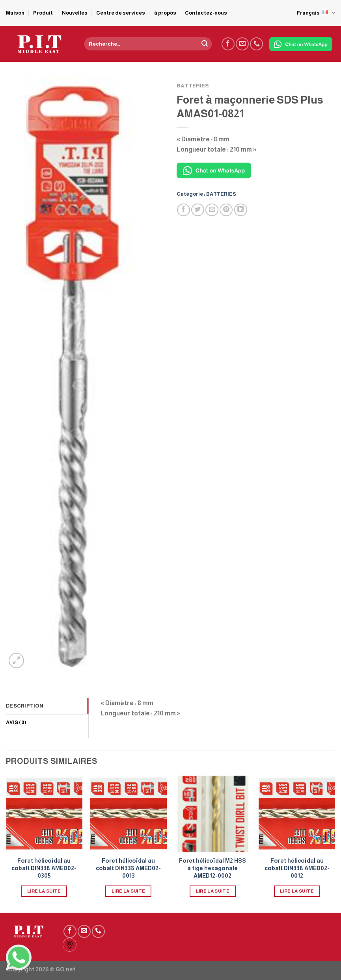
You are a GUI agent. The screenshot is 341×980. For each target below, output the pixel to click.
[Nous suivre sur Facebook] (228, 44)
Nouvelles (75, 13)
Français (316, 13)
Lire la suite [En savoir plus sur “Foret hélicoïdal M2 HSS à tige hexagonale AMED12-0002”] (213, 891)
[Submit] (205, 44)
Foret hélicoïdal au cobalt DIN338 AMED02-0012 (297, 868)
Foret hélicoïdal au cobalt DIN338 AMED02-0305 (44, 868)
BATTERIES (193, 86)
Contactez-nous (206, 13)
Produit (43, 13)
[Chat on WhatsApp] (301, 44)
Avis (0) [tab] (16, 722)
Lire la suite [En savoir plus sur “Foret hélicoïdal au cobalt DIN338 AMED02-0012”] (297, 891)
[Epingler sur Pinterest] (226, 210)
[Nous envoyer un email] (242, 44)
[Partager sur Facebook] (184, 210)
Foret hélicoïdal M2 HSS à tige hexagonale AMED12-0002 (212, 868)
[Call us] (256, 44)
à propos (165, 13)
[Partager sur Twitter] (198, 210)
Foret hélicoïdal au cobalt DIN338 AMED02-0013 (128, 868)
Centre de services (121, 13)
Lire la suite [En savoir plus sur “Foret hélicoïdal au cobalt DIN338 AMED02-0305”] (44, 891)
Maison (15, 13)
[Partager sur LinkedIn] (241, 210)
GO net (65, 969)
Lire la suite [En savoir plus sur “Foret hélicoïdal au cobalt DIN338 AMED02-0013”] (129, 891)
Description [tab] (25, 706)
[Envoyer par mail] (212, 210)
